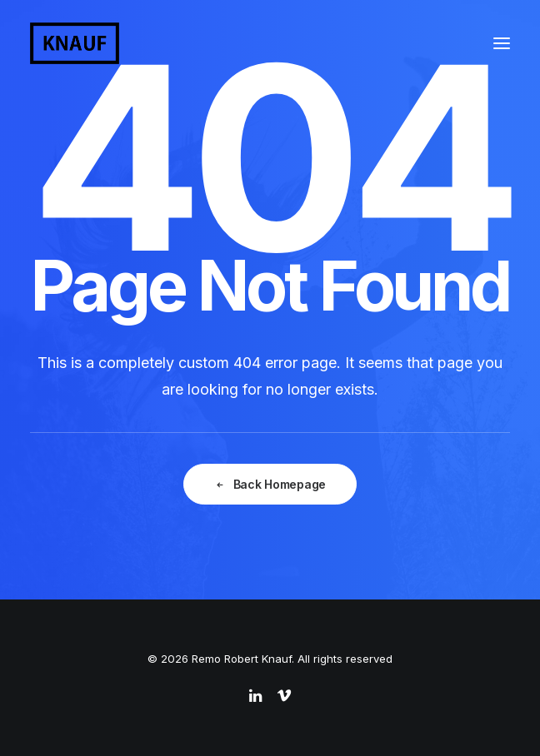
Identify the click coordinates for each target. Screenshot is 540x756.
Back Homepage (270, 485)
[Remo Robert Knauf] (75, 43)
